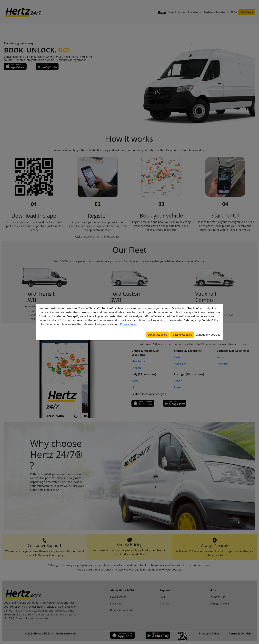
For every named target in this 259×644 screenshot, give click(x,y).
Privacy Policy (128, 324)
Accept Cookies (158, 335)
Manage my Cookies (208, 335)
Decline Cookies (182, 335)
